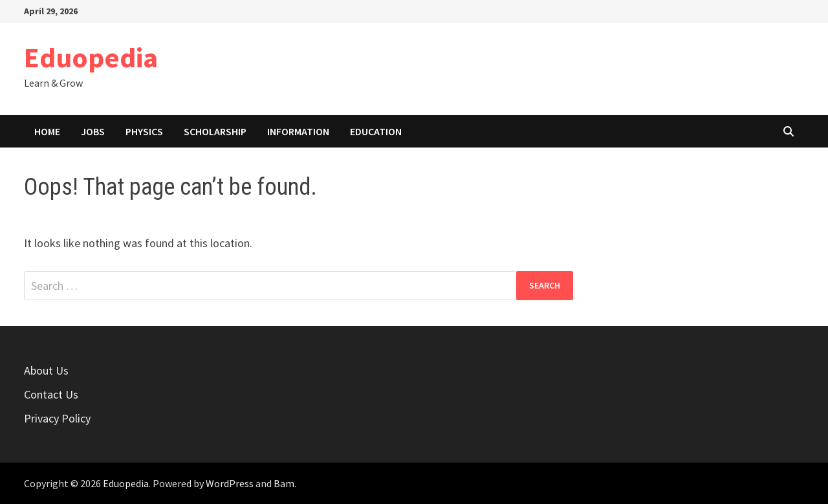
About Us (46, 370)
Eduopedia (91, 57)
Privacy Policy (57, 418)
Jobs (93, 131)
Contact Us (51, 394)
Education (376, 131)
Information (298, 131)
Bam (284, 483)
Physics (144, 131)
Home (47, 131)
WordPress (230, 483)
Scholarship (215, 131)
